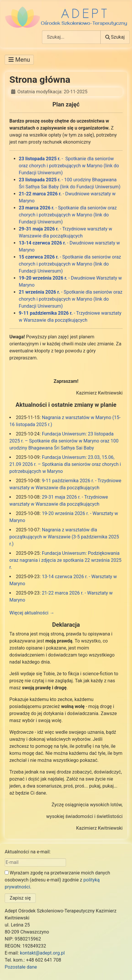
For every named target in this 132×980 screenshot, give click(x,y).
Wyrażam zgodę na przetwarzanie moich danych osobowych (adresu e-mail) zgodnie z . (57, 880)
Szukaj (115, 37)
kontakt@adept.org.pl (42, 953)
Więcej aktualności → (32, 613)
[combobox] (71, 37)
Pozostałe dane (21, 967)
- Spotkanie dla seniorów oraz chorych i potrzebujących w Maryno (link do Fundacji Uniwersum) (69, 166)
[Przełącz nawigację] (19, 60)
